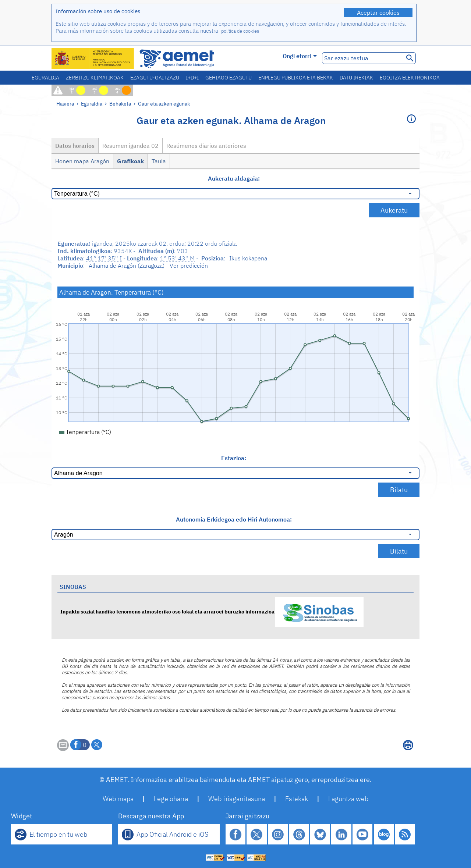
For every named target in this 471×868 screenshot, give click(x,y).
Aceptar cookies (378, 13)
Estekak (297, 799)
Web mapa (118, 799)
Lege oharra (171, 799)
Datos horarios (75, 146)
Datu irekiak (356, 78)
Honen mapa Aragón (82, 161)
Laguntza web (348, 799)
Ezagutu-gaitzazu (155, 78)
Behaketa (120, 104)
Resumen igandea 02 (130, 146)
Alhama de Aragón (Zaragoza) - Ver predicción (148, 266)
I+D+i (192, 78)
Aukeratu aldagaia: (234, 178)
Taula (159, 161)
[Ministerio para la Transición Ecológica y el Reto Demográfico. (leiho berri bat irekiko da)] (93, 58)
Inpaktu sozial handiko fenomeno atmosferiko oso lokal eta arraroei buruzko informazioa (212, 611)
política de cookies (240, 31)
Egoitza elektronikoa (410, 78)
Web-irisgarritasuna (237, 799)
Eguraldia (45, 78)
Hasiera (65, 104)
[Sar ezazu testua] (362, 58)
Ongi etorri (300, 56)
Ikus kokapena (248, 258)
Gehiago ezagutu (229, 78)
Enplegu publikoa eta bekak (296, 78)
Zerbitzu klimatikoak (95, 78)
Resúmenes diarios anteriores (206, 146)
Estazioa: (234, 458)
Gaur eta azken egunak (164, 104)
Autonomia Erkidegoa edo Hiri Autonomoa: (234, 519)
